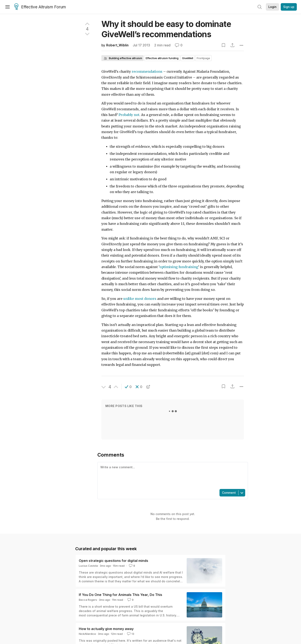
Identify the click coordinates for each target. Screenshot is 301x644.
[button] (128, 387)
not (137, 115)
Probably (126, 115)
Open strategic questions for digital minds (114, 561)
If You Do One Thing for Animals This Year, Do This (121, 595)
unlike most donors (140, 299)
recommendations (147, 72)
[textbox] (172, 475)
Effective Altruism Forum (40, 7)
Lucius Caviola (88, 566)
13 (130, 634)
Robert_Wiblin (117, 45)
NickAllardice (87, 634)
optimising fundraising (179, 267)
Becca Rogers (88, 600)
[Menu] (8, 7)
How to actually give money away (106, 629)
